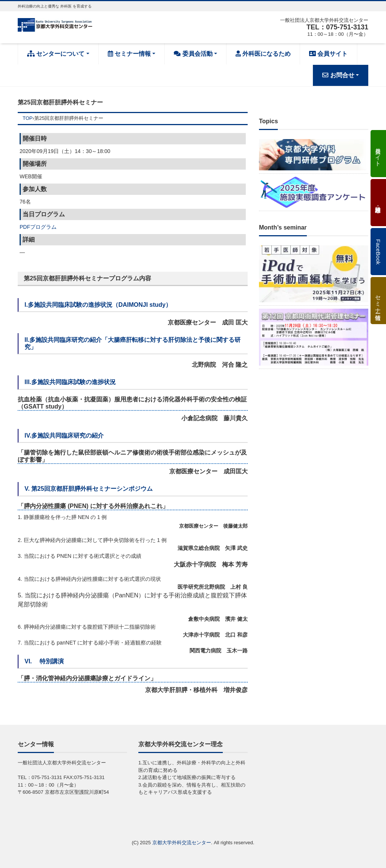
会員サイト (328, 54)
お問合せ (338, 75)
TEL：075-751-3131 (337, 27)
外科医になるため (263, 54)
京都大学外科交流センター (182, 843)
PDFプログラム (38, 227)
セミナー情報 (129, 54)
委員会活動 (193, 54)
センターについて (56, 54)
